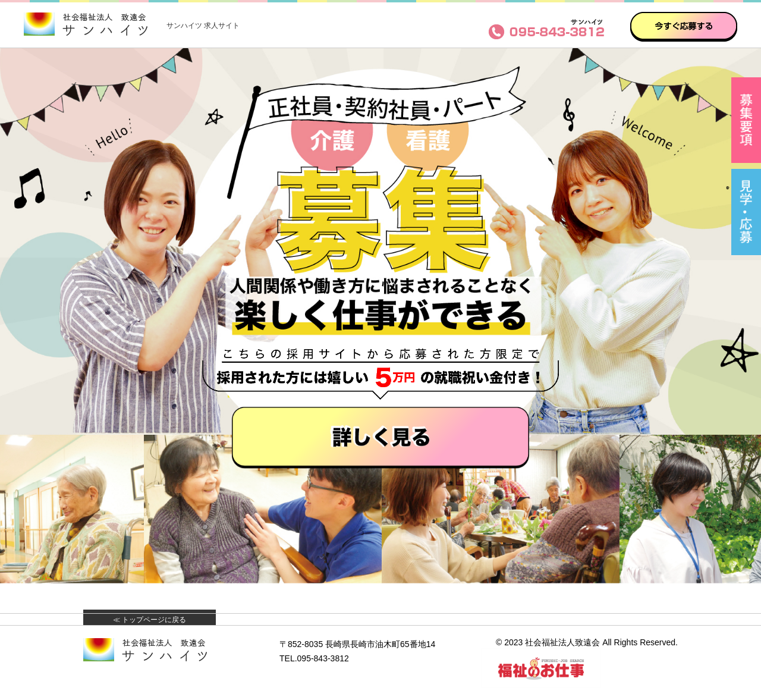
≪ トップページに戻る (150, 620)
